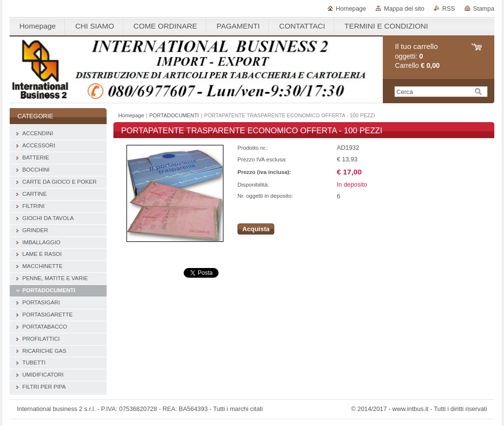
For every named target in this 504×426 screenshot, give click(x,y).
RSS (449, 8)
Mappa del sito (404, 8)
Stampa (484, 8)
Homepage (351, 8)
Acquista (256, 229)
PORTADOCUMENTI (174, 115)
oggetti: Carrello (417, 56)
